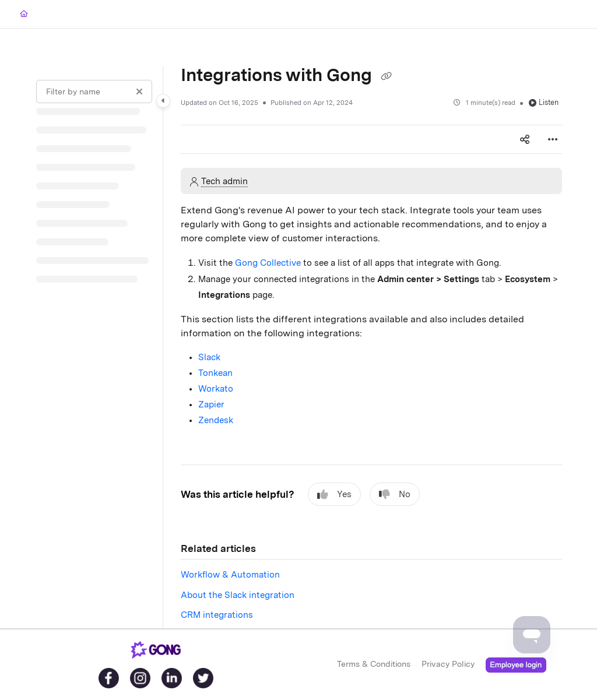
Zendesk (216, 420)
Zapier (211, 404)
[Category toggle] (163, 101)
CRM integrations (217, 615)
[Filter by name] (94, 92)
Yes (334, 495)
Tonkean (215, 373)
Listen (544, 102)
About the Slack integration (238, 595)
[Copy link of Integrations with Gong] (386, 76)
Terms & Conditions (374, 664)
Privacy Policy (448, 664)
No (395, 495)
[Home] (24, 14)
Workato (216, 389)
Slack (209, 357)
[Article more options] (553, 139)
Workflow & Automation (230, 575)
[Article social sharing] (525, 139)
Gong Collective (268, 263)
